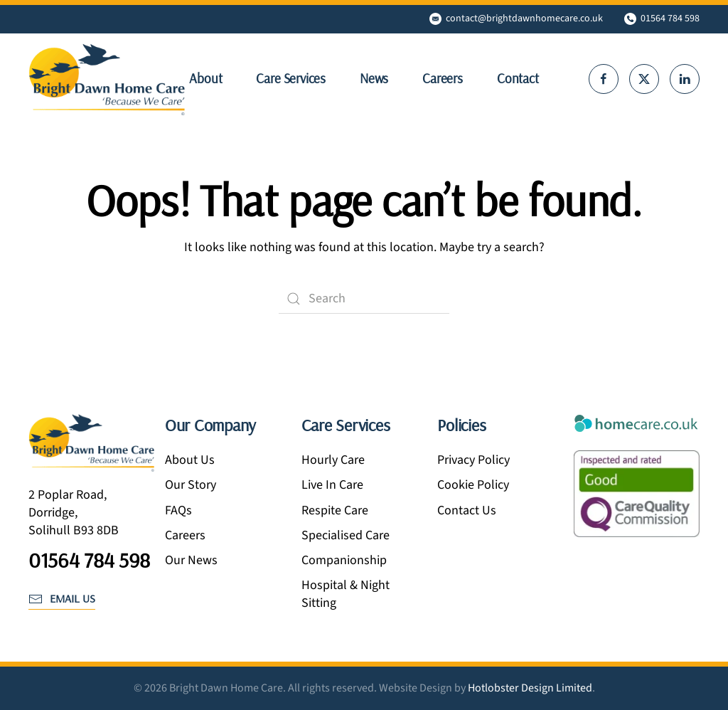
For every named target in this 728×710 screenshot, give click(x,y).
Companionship (344, 560)
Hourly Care (333, 460)
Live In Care (332, 485)
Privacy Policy (473, 460)
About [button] (205, 78)
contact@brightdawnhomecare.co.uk (516, 18)
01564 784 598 (662, 18)
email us (62, 598)
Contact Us (467, 510)
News (374, 78)
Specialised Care (346, 535)
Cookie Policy (473, 485)
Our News (191, 560)
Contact (518, 78)
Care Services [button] (291, 78)
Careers (443, 78)
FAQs (178, 510)
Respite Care (335, 510)
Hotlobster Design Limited (530, 688)
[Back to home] (107, 79)
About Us (190, 460)
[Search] (364, 299)
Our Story (191, 485)
